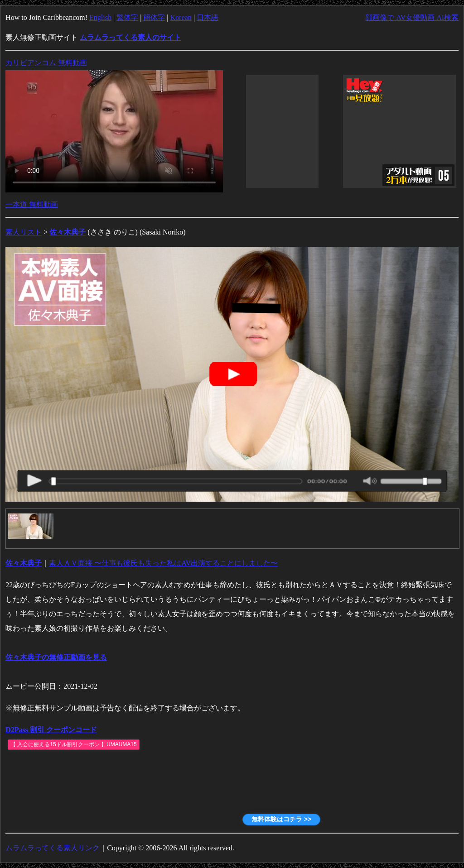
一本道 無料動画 (32, 204)
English (100, 17)
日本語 (208, 17)
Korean (181, 17)
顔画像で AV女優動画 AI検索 (412, 17)
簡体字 (154, 17)
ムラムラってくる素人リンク (53, 848)
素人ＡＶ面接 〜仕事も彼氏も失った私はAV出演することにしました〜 (163, 563)
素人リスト (24, 232)
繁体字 (127, 17)
